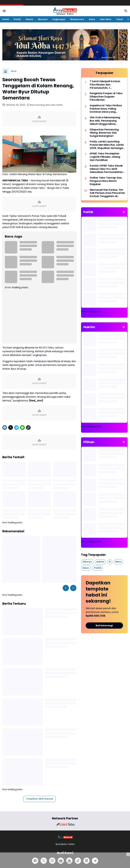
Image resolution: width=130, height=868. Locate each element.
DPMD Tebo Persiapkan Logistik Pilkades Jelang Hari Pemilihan (105, 157)
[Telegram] (16, 428)
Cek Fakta (105, 19)
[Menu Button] (4, 11)
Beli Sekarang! (104, 626)
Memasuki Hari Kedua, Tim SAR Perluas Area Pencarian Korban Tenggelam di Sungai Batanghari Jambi (107, 193)
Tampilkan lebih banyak (39, 799)
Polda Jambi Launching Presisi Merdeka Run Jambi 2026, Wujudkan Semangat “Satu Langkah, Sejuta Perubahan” (107, 145)
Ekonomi (43, 19)
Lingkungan (59, 19)
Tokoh (119, 19)
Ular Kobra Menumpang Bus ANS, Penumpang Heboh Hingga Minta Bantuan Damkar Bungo (105, 121)
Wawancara (77, 19)
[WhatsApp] (22, 428)
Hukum (29, 19)
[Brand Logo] (65, 824)
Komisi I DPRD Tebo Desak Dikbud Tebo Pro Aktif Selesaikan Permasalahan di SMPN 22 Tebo (106, 169)
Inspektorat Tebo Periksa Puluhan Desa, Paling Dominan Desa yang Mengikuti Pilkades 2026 (106, 109)
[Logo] (65, 838)
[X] (11, 428)
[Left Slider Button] (66, 588)
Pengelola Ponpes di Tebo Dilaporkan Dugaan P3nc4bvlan (106, 97)
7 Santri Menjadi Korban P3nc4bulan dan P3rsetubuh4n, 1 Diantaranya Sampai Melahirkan (105, 85)
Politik (17, 19)
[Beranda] (5, 71)
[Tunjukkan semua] (123, 212)
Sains (92, 19)
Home (6, 19)
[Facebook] (5, 428)
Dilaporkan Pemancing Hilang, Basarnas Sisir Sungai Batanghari (104, 133)
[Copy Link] (28, 428)
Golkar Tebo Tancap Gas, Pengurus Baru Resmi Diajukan (106, 181)
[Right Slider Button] (127, 19)
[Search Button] (126, 11)
